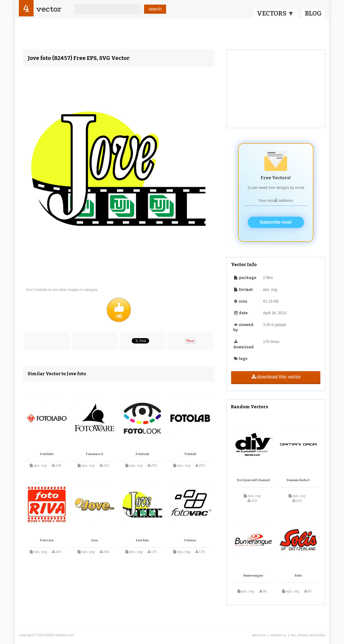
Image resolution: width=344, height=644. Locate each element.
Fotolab (190, 454)
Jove (95, 540)
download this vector (276, 377)
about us (259, 635)
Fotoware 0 (95, 454)
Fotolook (142, 454)
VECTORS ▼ (275, 13)
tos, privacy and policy (308, 635)
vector (49, 9)
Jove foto (142, 540)
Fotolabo (47, 454)
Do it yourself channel (253, 480)
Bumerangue (253, 576)
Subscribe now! (276, 222)
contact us (278, 635)
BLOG (313, 13)
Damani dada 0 (298, 480)
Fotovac (190, 540)
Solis (298, 576)
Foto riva (47, 540)
